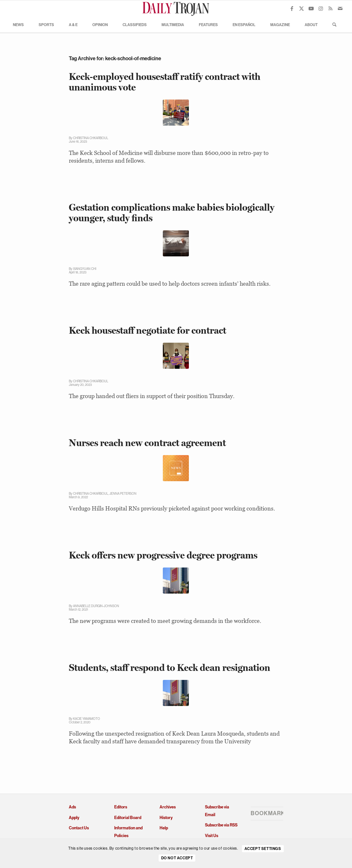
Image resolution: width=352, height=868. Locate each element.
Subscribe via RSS (221, 825)
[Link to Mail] (340, 8)
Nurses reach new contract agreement (147, 443)
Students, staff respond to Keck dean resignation (170, 668)
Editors (121, 807)
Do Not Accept (177, 858)
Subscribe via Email (217, 811)
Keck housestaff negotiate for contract (148, 330)
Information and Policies (128, 832)
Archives (168, 807)
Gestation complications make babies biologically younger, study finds (172, 213)
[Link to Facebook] (292, 8)
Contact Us (79, 828)
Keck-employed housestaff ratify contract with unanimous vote (165, 82)
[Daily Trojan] (176, 8)
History (166, 818)
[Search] (332, 24)
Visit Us (212, 836)
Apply (74, 818)
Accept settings (263, 849)
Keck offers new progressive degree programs (163, 555)
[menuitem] (18, 24)
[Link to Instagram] (321, 8)
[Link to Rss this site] (330, 8)
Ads (72, 807)
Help (164, 828)
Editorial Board (128, 818)
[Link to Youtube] (311, 8)
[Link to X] (301, 8)
